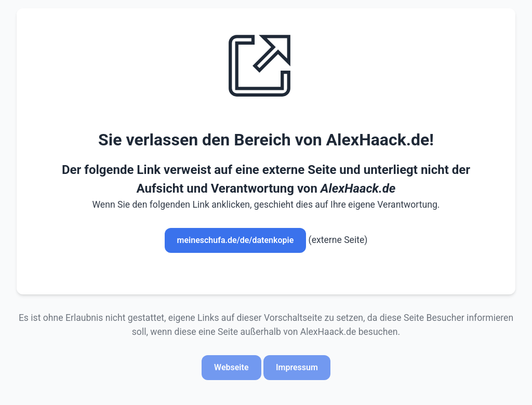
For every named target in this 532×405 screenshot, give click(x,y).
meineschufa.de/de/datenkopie (236, 240)
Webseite (231, 367)
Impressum (297, 367)
